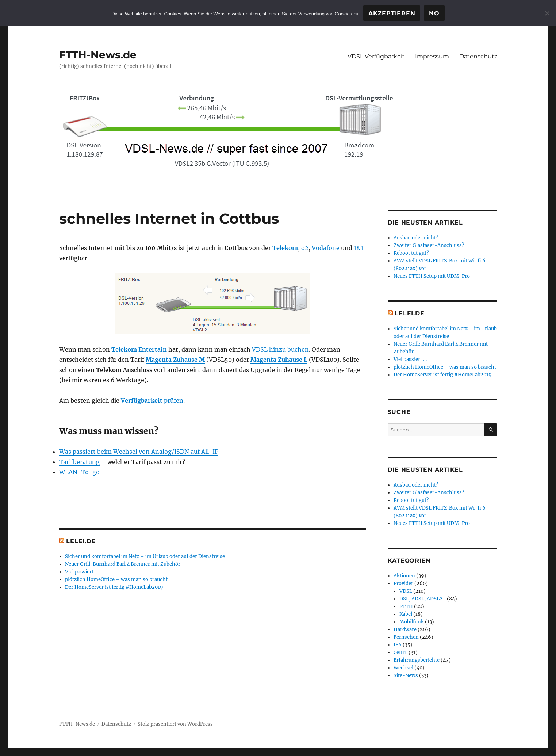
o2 (305, 248)
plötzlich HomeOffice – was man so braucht (116, 580)
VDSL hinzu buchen (280, 349)
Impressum (432, 56)
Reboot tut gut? (411, 253)
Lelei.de (81, 541)
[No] (547, 13)
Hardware (405, 630)
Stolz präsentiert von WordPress (175, 724)
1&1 (358, 248)
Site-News (406, 676)
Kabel (406, 614)
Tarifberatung (79, 462)
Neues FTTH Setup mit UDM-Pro (432, 276)
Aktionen (404, 576)
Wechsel (403, 668)
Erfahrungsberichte (417, 660)
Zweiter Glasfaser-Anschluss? (429, 245)
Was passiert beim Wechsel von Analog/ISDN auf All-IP (139, 452)
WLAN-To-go (79, 472)
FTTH (406, 607)
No (434, 13)
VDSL (406, 591)
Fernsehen (406, 637)
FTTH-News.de (98, 55)
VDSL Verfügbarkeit (376, 56)
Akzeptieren (392, 13)
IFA (398, 645)
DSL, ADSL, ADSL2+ (423, 599)
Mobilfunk (412, 622)
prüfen (152, 400)
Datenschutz (478, 56)
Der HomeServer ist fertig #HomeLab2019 (114, 587)
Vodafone (326, 248)
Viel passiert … (82, 572)
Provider (403, 584)
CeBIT (400, 653)
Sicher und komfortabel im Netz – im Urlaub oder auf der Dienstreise (145, 557)
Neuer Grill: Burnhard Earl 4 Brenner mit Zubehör (123, 564)
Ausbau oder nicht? (416, 238)
